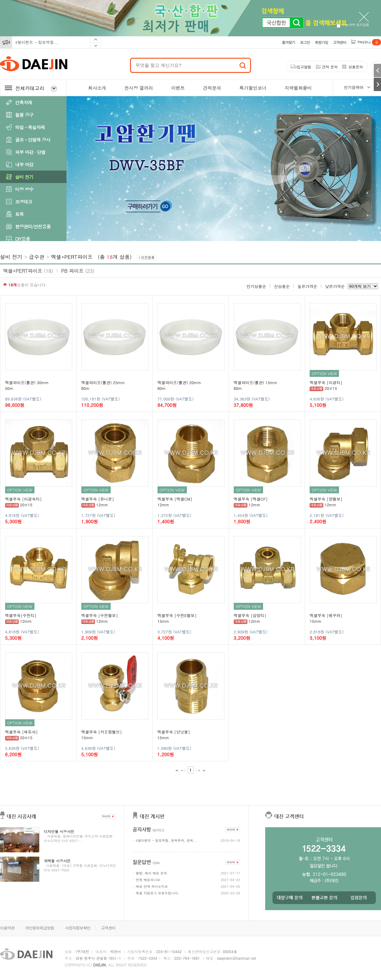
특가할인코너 (253, 88)
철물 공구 (24, 115)
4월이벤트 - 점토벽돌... (37, 42)
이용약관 (7, 928)
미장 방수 (24, 189)
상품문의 (356, 67)
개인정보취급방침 (40, 928)
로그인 (305, 42)
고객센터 (340, 42)
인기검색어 (354, 87)
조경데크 (24, 202)
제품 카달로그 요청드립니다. (157, 893)
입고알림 (304, 67)
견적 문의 (330, 67)
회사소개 (97, 88)
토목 (19, 214)
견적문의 (212, 88)
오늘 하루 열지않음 (353, 25)
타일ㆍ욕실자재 (30, 127)
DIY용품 (23, 239)
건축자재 (24, 102)
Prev (96, 39)
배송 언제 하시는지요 (152, 886)
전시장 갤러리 (139, 88)
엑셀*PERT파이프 (72, 257)
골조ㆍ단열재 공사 (33, 140)
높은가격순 (307, 286)
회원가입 (321, 42)
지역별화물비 (298, 88)
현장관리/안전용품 (33, 226)
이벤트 (178, 88)
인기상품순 (256, 286)
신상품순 (282, 286)
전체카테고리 (31, 88)
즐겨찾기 (288, 42)
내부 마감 (24, 164)
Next (96, 46)
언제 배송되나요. (149, 880)
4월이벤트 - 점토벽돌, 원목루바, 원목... (166, 840)
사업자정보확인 (78, 928)
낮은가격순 (335, 286)
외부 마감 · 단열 (30, 152)
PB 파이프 (78, 271)
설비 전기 (24, 177)
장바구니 (369, 42)
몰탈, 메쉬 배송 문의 (151, 873)
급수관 (37, 257)
